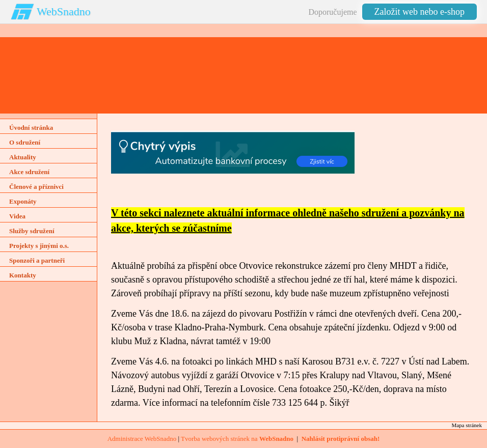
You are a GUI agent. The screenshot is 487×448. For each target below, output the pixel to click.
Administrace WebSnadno (142, 439)
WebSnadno (64, 11)
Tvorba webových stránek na (237, 439)
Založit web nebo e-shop (420, 12)
